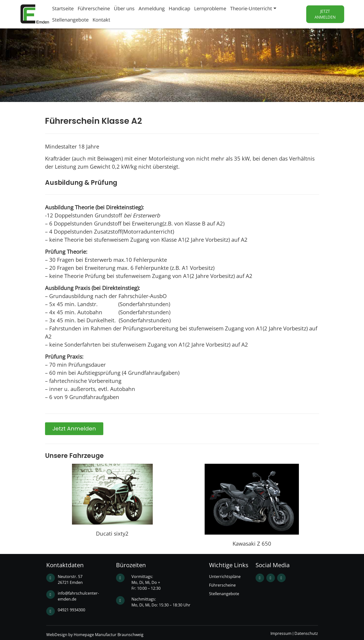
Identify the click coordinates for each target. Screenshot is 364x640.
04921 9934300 (71, 610)
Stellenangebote (70, 20)
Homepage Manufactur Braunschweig (109, 635)
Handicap (179, 8)
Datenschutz (306, 633)
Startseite (63, 8)
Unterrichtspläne (225, 577)
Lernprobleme (210, 8)
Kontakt (101, 20)
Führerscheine (94, 8)
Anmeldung (152, 8)
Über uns (124, 8)
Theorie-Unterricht (251, 8)
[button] (74, 429)
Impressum (281, 633)
